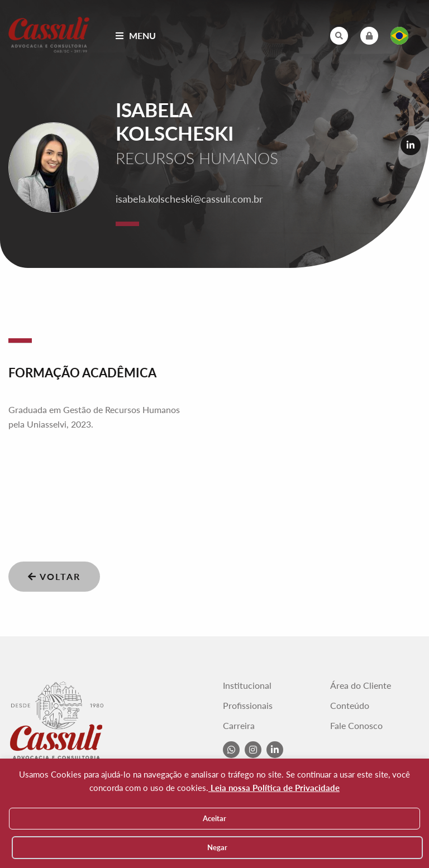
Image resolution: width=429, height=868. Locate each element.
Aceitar (214, 818)
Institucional (247, 685)
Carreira (239, 726)
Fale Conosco (356, 726)
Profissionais (248, 706)
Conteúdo (350, 706)
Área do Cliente (361, 685)
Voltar (54, 576)
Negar (217, 847)
